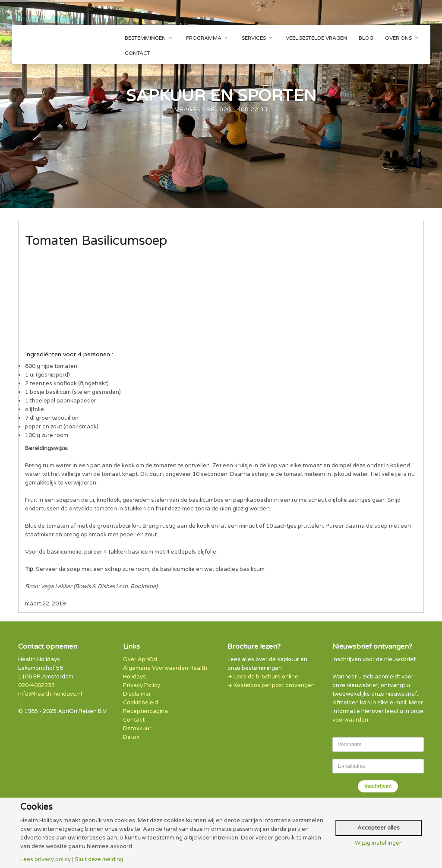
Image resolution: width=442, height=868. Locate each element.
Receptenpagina (145, 711)
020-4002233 (36, 685)
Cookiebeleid (140, 703)
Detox (131, 737)
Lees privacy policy (46, 860)
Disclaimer (137, 694)
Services (258, 38)
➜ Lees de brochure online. (264, 677)
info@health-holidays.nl (50, 694)
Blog (366, 38)
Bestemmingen (150, 38)
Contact (137, 53)
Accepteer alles (379, 828)
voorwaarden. (351, 720)
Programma (208, 38)
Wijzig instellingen (379, 843)
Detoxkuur (137, 729)
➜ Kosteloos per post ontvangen (271, 685)
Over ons (403, 38)
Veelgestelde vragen (316, 38)
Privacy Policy (142, 685)
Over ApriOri (140, 659)
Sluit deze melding (99, 860)
